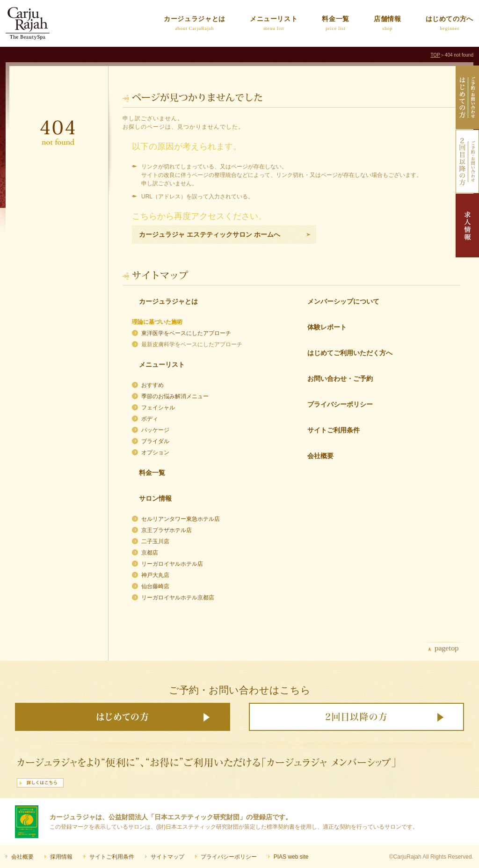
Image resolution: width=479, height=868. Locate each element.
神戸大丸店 (155, 575)
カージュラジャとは (168, 301)
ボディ (150, 419)
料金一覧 (152, 473)
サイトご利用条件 (334, 430)
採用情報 (61, 857)
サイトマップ (167, 857)
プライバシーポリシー (340, 404)
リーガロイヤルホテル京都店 (178, 598)
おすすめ (152, 385)
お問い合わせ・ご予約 (340, 379)
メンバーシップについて (343, 301)
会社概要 (320, 456)
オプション (155, 452)
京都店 (150, 553)
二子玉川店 (155, 541)
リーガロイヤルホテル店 (172, 564)
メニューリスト (162, 365)
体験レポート (327, 327)
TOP (435, 55)
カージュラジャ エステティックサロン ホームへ (210, 234)
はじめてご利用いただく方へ (350, 353)
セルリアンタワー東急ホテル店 (181, 519)
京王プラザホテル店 (167, 530)
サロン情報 (155, 498)
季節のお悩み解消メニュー (175, 396)
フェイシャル (158, 408)
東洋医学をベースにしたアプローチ (186, 333)
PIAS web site (291, 857)
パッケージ (155, 430)
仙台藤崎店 (155, 586)
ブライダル (155, 441)
